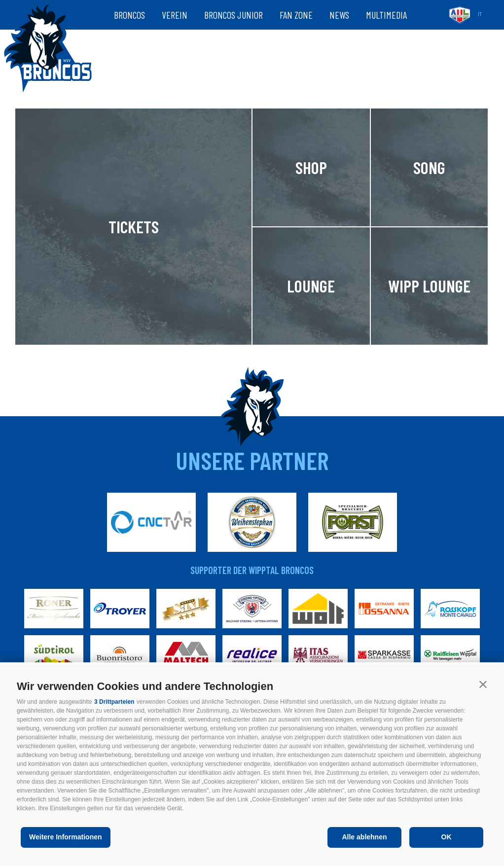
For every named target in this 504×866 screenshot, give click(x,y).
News (339, 15)
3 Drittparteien (114, 702)
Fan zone (296, 15)
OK (447, 837)
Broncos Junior (234, 15)
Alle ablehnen (364, 837)
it (480, 15)
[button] (483, 684)
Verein (175, 15)
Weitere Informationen (66, 837)
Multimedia (386, 15)
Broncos (129, 15)
